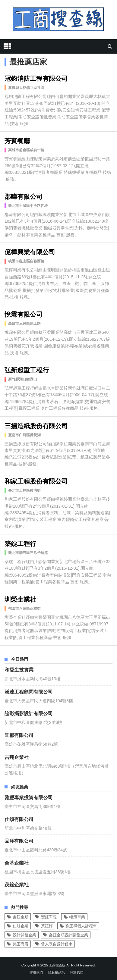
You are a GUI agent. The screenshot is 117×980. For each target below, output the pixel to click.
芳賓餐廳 (17, 140)
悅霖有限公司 (24, 314)
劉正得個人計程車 (81, 926)
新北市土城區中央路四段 (28, 206)
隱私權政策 (57, 972)
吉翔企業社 (17, 757)
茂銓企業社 (17, 884)
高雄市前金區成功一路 (26, 150)
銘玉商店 (21, 944)
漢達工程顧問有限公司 (29, 691)
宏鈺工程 (49, 917)
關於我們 (77, 972)
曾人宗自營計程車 (57, 944)
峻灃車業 (77, 917)
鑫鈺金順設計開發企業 (68, 935)
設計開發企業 (24, 935)
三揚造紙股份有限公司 (36, 425)
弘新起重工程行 (27, 369)
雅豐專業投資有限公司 (29, 797)
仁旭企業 (21, 926)
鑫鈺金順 (21, 917)
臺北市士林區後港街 (24, 490)
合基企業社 (17, 863)
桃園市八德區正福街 (24, 609)
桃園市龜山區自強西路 (26, 261)
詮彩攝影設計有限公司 (29, 713)
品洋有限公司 (19, 841)
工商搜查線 (57, 965)
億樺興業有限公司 (30, 251)
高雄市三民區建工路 (24, 324)
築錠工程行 (20, 543)
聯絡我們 (36, 972)
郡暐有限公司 (24, 196)
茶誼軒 (47, 926)
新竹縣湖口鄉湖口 (23, 379)
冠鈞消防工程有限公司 (36, 78)
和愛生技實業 (19, 669)
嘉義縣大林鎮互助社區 (26, 88)
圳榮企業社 (20, 599)
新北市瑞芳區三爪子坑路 (28, 553)
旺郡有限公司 (19, 735)
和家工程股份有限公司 (36, 481)
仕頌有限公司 (19, 819)
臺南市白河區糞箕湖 (24, 435)
